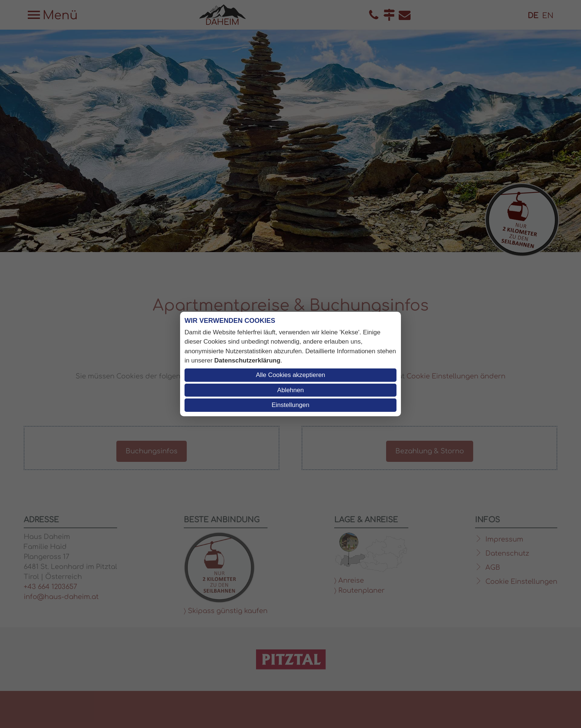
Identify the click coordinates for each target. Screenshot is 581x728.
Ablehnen (290, 390)
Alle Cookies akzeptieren (290, 375)
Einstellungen (290, 405)
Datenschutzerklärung (247, 360)
